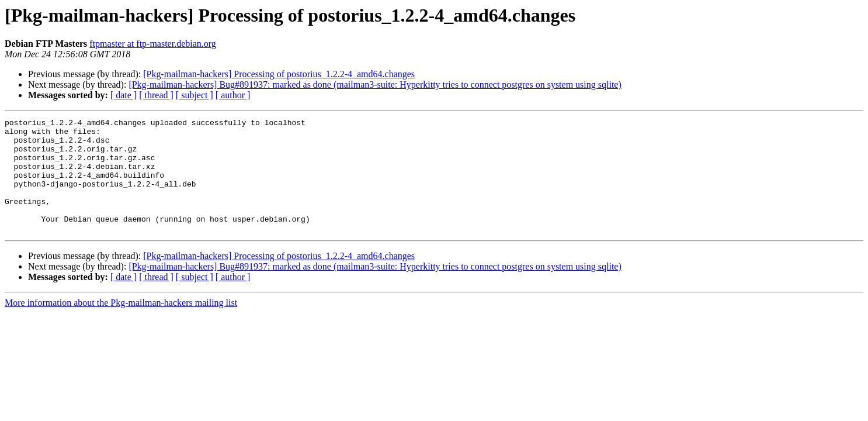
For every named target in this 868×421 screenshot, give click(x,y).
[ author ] (233, 95)
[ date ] (124, 95)
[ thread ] (156, 95)
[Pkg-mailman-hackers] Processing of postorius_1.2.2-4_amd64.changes (279, 74)
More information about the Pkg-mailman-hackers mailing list (121, 325)
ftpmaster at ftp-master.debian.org (153, 44)
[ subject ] (195, 95)
